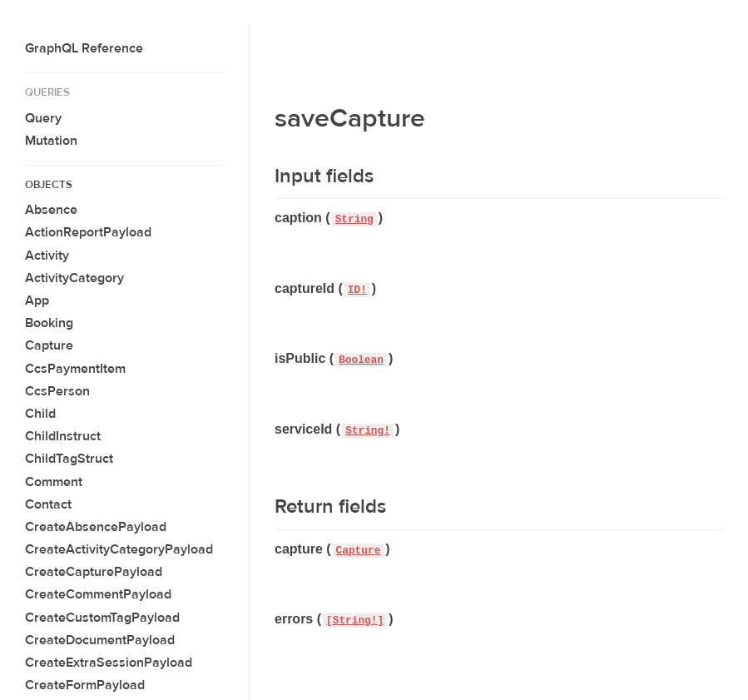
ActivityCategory (74, 278)
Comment (54, 482)
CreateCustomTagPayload (102, 618)
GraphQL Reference (84, 48)
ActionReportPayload (88, 232)
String (354, 219)
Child (40, 414)
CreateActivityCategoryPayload (119, 549)
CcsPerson (57, 391)
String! (368, 431)
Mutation (51, 141)
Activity (47, 256)
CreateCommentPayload (98, 594)
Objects (49, 185)
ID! (357, 290)
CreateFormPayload (85, 685)
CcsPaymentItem (75, 369)
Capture (49, 345)
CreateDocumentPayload (100, 640)
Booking (49, 323)
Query (43, 118)
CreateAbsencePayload (96, 527)
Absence (51, 210)
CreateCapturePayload (94, 572)
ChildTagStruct (69, 459)
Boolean (361, 360)
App (37, 300)
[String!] (355, 621)
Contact (48, 504)
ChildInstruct (63, 436)
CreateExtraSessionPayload (109, 663)
